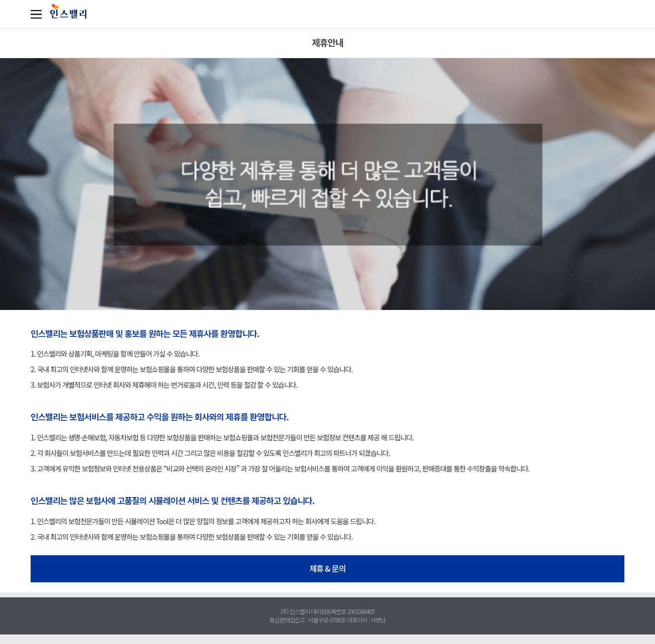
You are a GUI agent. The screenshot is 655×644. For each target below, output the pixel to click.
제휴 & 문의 (327, 568)
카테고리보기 (38, 14)
